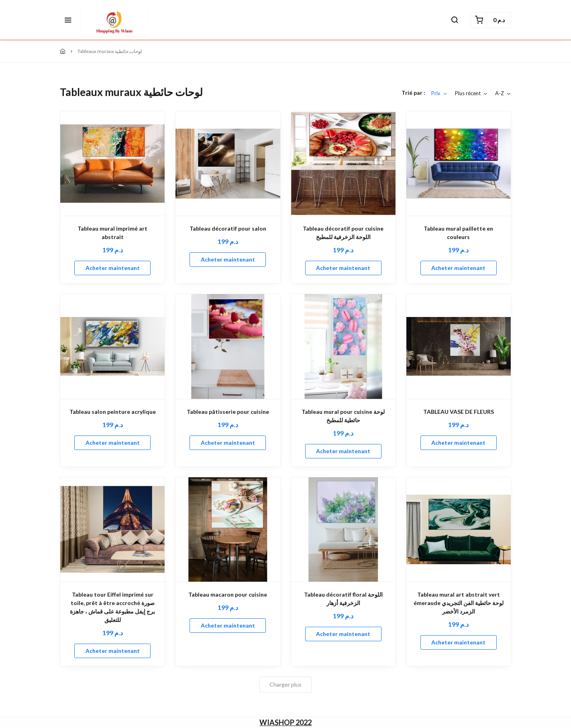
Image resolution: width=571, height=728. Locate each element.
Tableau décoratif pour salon (228, 228)
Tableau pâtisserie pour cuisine (228, 412)
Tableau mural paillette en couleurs (458, 233)
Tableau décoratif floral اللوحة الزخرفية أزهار (343, 599)
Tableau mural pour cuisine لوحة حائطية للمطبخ (343, 416)
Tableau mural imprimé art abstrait (112, 233)
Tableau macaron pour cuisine (228, 594)
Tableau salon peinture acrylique (113, 412)
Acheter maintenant (113, 268)
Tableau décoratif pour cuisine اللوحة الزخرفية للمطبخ (343, 233)
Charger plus (285, 684)
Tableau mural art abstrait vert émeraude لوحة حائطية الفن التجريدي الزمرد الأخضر (459, 603)
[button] (68, 20)
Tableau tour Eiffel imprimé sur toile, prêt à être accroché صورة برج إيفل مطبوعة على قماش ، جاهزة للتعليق (112, 607)
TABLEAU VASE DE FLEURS (459, 412)
